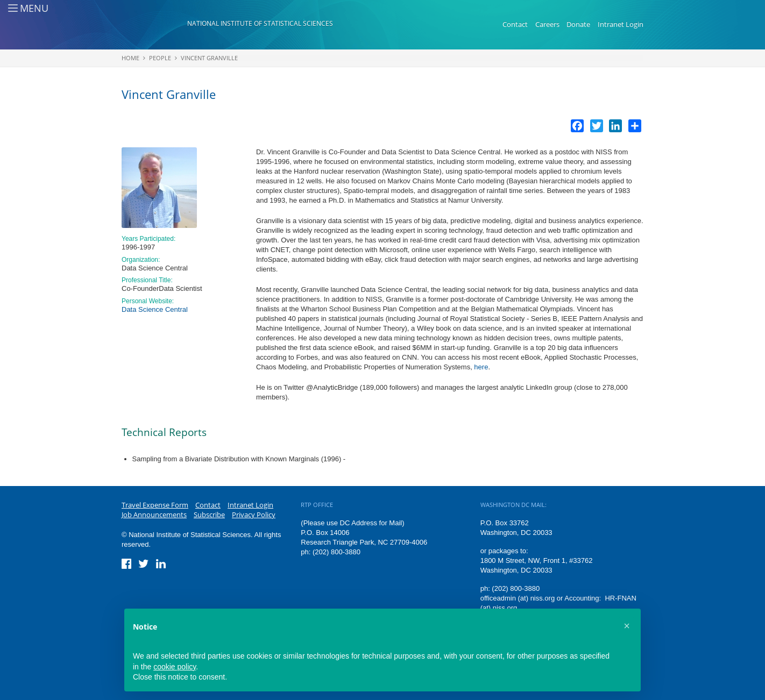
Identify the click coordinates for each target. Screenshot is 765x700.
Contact (515, 24)
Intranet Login (621, 24)
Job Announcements (154, 515)
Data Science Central (155, 309)
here (481, 367)
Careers (547, 24)
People (160, 58)
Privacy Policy (254, 515)
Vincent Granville (209, 58)
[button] (627, 626)
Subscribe (209, 515)
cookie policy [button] (175, 667)
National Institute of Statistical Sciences (260, 23)
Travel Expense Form (155, 505)
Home (130, 58)
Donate (578, 24)
